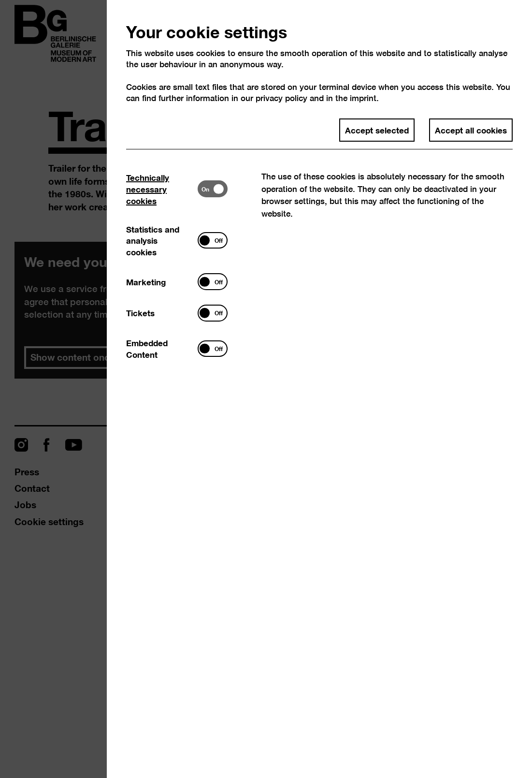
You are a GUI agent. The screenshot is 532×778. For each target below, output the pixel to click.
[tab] (162, 189)
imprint (363, 98)
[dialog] (266, 389)
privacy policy (281, 98)
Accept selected (377, 130)
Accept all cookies (471, 130)
